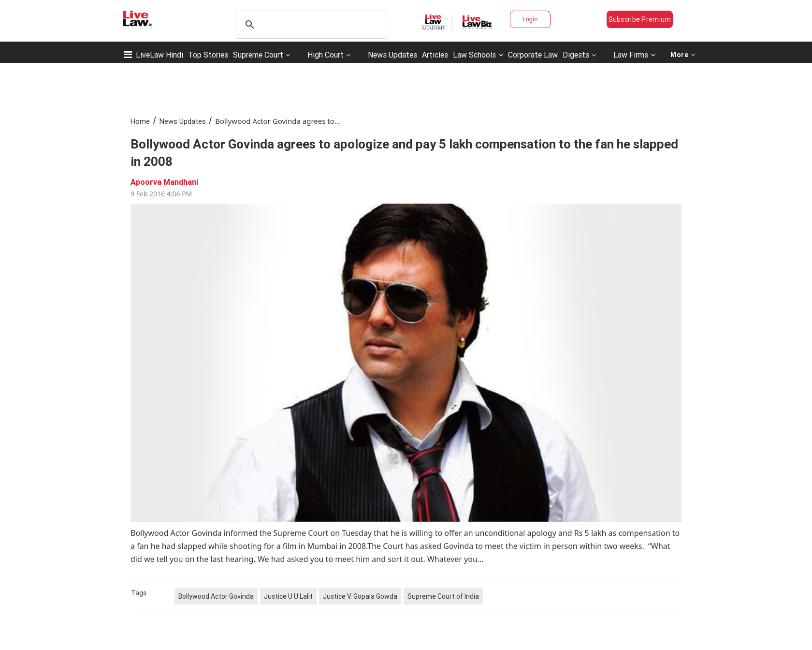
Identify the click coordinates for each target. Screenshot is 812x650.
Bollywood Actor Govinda (216, 596)
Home (140, 121)
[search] (310, 25)
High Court (326, 55)
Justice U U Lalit (288, 596)
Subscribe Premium (640, 19)
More (683, 55)
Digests (576, 55)
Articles (435, 55)
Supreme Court (258, 55)
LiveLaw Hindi (159, 55)
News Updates (392, 55)
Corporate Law (533, 55)
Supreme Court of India (443, 596)
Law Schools (478, 55)
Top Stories (208, 55)
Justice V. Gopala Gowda (360, 596)
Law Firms (634, 55)
